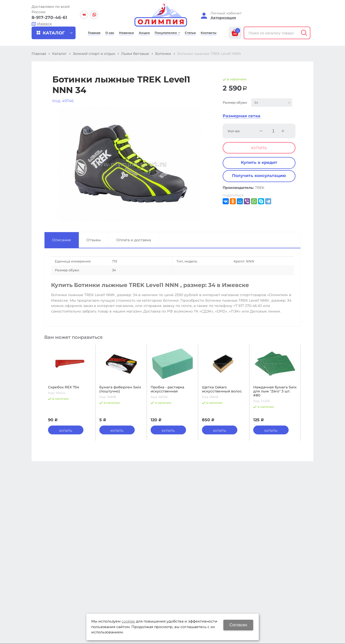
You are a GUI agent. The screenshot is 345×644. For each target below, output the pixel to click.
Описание (62, 240)
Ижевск (44, 24)
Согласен (238, 625)
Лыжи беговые (135, 54)
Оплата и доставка (134, 240)
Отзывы (94, 240)
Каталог (59, 54)
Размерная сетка (241, 116)
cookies (128, 621)
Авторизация (223, 18)
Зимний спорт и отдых (94, 54)
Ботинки (163, 54)
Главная (39, 54)
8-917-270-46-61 (49, 17)
